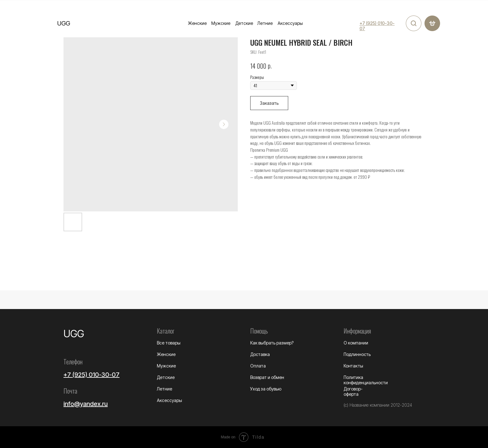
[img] (414, 23)
